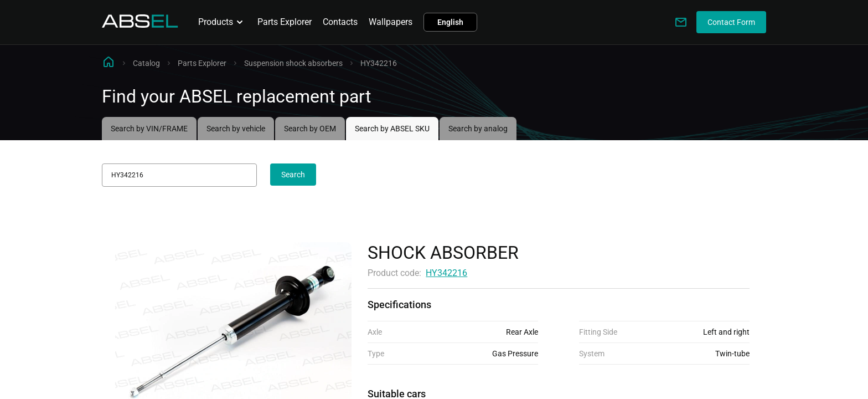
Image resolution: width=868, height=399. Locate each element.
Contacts (340, 22)
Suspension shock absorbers (293, 63)
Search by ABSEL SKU (392, 129)
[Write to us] (681, 22)
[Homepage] (140, 25)
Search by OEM (310, 129)
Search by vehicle (236, 129)
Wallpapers (391, 22)
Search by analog (478, 129)
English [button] (450, 22)
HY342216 (446, 273)
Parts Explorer (285, 22)
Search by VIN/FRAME (149, 129)
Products (222, 22)
